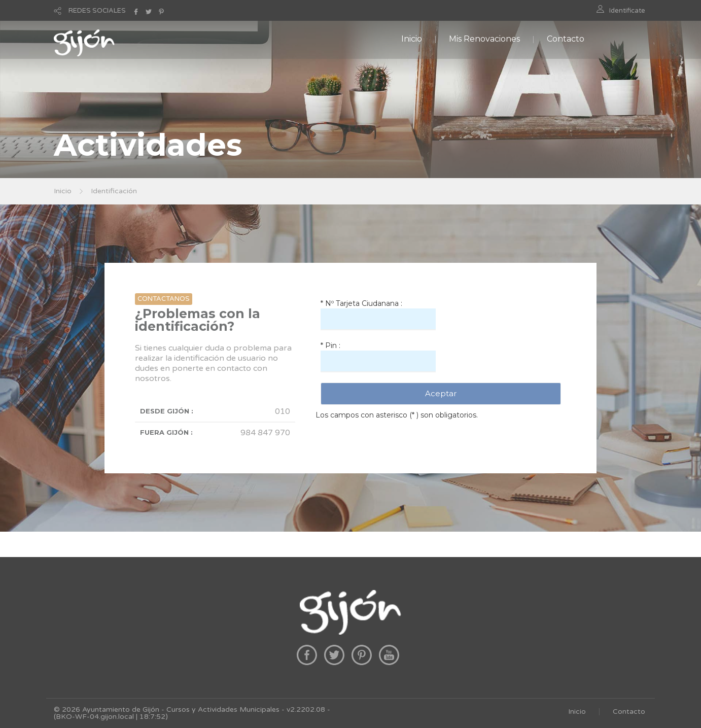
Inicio (412, 39)
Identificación (114, 191)
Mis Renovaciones (484, 39)
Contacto (566, 39)
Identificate (627, 11)
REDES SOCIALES (97, 11)
